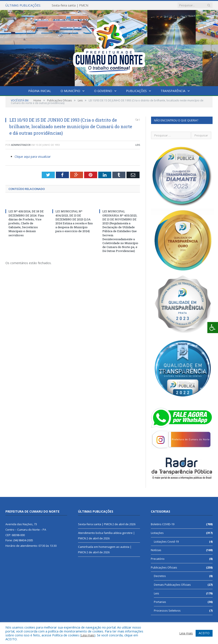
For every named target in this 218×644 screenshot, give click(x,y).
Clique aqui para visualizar (33, 157)
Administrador (21, 145)
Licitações (157, 533)
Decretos (160, 576)
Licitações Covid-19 (166, 542)
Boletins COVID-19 (163, 524)
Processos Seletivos (167, 610)
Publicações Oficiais (164, 567)
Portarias (160, 602)
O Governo (103, 91)
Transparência (173, 91)
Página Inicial (40, 91)
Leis (138, 145)
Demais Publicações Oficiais (172, 585)
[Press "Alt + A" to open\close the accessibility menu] (213, 328)
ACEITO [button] (204, 633)
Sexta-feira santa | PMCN (70, 5)
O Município (71, 91)
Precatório (158, 559)
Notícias (156, 550)
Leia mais (88, 635)
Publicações (136, 91)
